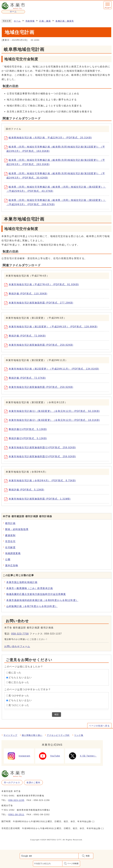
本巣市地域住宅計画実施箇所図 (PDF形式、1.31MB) (38, 499)
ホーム (17, 21)
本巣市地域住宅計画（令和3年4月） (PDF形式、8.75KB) (41, 481)
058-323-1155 (16, 800)
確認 (56, 714)
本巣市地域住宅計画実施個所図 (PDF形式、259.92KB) (40, 388)
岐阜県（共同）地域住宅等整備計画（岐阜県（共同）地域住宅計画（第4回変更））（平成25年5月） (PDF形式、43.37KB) (56, 189)
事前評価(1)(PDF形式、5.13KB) (27, 430)
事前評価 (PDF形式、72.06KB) (26, 336)
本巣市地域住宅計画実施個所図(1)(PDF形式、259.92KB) (41, 448)
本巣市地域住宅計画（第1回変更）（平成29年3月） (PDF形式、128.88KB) (52, 327)
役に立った (15, 673)
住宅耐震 (10, 547)
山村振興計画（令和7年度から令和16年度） (32, 606)
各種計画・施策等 (65, 21)
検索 (88, 856)
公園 (8, 559)
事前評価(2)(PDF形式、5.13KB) (27, 439)
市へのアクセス (12, 782)
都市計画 (10, 523)
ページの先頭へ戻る (99, 726)
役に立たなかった (19, 682)
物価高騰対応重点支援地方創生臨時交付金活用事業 (36, 594)
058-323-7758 (20, 634)
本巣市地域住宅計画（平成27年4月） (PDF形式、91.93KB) (43, 285)
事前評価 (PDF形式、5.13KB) (25, 490)
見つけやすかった (19, 695)
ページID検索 (73, 864)
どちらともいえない (20, 677)
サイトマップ (10, 735)
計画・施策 (45, 21)
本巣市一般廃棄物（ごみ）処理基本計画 (30, 588)
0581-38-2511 (16, 814)
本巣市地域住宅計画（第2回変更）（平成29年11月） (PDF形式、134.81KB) (53, 369)
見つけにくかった (19, 705)
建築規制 (10, 535)
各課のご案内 (33, 782)
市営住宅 (10, 541)
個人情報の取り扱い (32, 735)
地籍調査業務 (13, 553)
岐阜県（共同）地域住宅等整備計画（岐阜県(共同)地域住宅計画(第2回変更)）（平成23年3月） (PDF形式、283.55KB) (56, 162)
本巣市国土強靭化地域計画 (22, 582)
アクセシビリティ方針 (58, 735)
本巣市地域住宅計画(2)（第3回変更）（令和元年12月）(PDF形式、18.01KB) (53, 421)
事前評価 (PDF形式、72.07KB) (26, 378)
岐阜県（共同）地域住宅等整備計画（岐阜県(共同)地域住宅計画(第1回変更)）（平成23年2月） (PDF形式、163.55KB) (56, 149)
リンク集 (79, 735)
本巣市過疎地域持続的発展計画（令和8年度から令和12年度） (42, 600)
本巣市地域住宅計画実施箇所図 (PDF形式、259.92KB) (40, 345)
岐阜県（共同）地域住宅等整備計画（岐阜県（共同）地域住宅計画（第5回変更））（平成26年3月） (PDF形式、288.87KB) (56, 202)
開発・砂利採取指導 (17, 529)
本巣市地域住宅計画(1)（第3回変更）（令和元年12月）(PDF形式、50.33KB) (53, 411)
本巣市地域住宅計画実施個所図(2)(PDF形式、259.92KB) (41, 457)
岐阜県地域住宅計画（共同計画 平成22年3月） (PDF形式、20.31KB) (49, 138)
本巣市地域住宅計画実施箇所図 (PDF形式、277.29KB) (40, 303)
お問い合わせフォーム (17, 646)
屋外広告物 (12, 565)
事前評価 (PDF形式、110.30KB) (27, 294)
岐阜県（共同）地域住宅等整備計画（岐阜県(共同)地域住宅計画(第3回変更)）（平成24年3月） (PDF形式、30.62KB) (56, 176)
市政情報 (30, 21)
